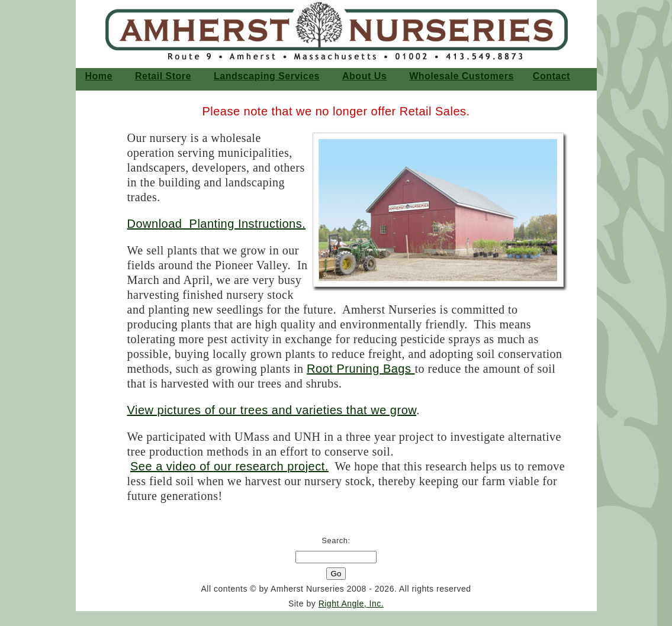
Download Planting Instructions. (217, 224)
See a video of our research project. (229, 466)
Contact (552, 76)
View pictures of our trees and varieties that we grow (272, 410)
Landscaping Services (267, 76)
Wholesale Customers (462, 76)
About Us (364, 76)
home (99, 76)
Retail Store (163, 76)
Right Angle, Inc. (351, 604)
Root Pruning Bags (361, 369)
